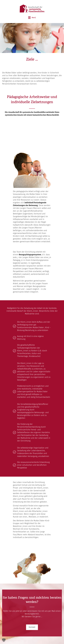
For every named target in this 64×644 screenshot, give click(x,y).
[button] (32, 627)
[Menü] (32, 18)
